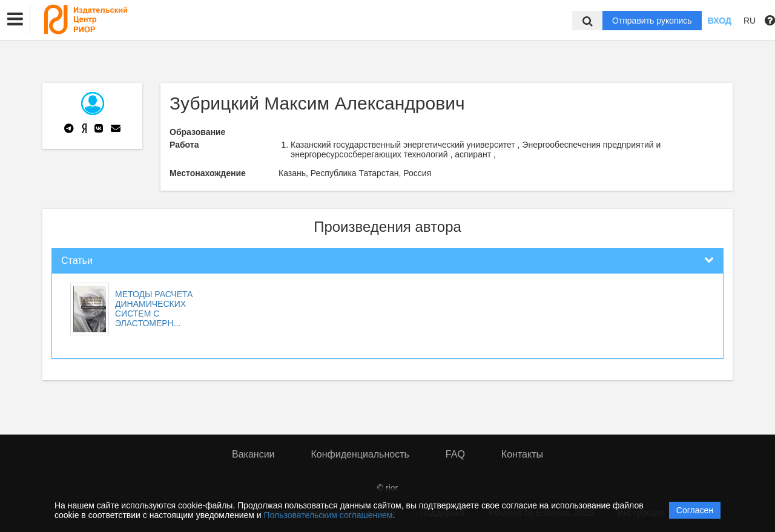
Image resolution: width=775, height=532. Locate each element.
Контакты (522, 454)
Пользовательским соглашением (328, 515)
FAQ (455, 454)
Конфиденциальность (360, 454)
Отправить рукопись (652, 21)
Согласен (695, 510)
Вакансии (253, 454)
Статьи (77, 261)
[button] (15, 19)
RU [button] (750, 21)
